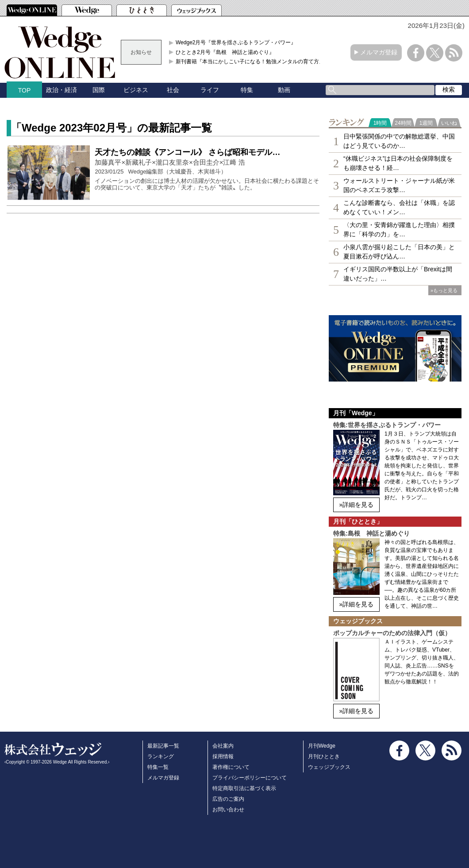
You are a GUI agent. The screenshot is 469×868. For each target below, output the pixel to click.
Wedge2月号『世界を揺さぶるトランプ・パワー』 (236, 42)
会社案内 (223, 746)
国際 (99, 90)
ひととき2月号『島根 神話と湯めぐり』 (225, 52)
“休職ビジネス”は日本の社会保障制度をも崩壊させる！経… (398, 163)
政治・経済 (62, 90)
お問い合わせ (228, 810)
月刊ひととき (324, 756)
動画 (284, 90)
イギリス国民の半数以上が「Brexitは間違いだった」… (398, 274)
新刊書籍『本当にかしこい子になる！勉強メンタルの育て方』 (250, 62)
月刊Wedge (322, 746)
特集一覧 (158, 767)
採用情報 (223, 756)
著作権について (231, 767)
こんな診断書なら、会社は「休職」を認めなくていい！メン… (399, 207)
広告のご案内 (228, 799)
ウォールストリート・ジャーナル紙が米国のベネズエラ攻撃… (399, 185)
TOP (25, 90)
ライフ (210, 90)
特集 (247, 90)
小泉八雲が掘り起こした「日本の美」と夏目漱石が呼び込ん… (399, 252)
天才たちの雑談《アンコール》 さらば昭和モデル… (187, 152)
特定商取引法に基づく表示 (244, 788)
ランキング (161, 756)
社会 (173, 90)
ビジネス (136, 90)
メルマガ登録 (379, 52)
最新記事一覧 (163, 746)
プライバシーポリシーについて (250, 778)
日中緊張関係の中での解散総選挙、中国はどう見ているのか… (399, 141)
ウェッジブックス (329, 767)
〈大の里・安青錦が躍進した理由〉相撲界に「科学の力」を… (399, 230)
